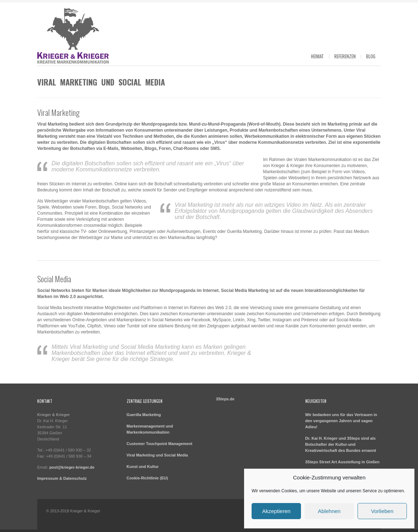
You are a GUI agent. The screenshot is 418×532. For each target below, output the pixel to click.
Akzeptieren (276, 511)
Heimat (317, 56)
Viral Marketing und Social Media (157, 455)
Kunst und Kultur (143, 467)
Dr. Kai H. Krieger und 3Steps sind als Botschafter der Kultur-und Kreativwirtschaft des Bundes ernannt (341, 444)
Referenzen (345, 56)
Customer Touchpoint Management (160, 444)
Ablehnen (329, 511)
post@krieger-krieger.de (72, 467)
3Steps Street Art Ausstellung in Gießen (342, 462)
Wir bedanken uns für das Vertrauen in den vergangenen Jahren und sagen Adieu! (341, 421)
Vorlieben (382, 511)
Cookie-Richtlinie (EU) (147, 478)
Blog (371, 56)
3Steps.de (225, 399)
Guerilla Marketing (144, 415)
